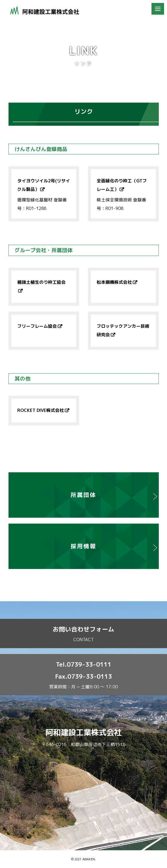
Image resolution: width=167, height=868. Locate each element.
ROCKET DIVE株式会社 (41, 410)
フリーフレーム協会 (37, 326)
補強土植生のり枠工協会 (41, 282)
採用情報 (83, 546)
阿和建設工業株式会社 (83, 732)
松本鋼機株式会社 (114, 282)
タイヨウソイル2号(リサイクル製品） (44, 185)
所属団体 (83, 495)
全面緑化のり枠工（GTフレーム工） (122, 185)
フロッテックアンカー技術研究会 (123, 330)
